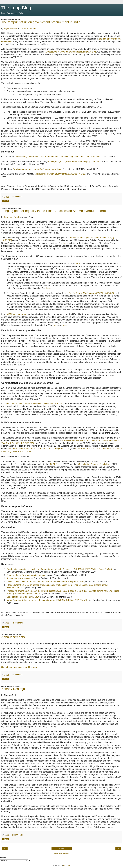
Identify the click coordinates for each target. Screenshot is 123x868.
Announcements (13, 637)
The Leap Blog (16, 8)
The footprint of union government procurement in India (41, 22)
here (66, 243)
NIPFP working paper (16, 314)
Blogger (67, 865)
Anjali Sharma (11, 28)
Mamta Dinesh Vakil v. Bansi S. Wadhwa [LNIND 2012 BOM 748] (34, 404)
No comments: (18, 197)
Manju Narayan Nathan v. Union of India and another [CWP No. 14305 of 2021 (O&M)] (47, 600)
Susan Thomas (29, 28)
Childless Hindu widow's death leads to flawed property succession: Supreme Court (45, 582)
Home (61, 849)
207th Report (56, 464)
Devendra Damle (12, 217)
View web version (62, 854)
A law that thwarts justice (18, 578)
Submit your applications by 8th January (20, 667)
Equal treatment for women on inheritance (26, 575)
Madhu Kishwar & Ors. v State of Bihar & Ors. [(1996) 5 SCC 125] (40, 449)
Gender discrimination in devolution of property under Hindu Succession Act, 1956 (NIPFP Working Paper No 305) (60, 569)
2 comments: (17, 835)
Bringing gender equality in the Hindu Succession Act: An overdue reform (54, 211)
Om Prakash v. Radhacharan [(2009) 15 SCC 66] (92, 293)
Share (6, 201)
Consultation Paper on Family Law (94, 464)
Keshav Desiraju (13, 689)
